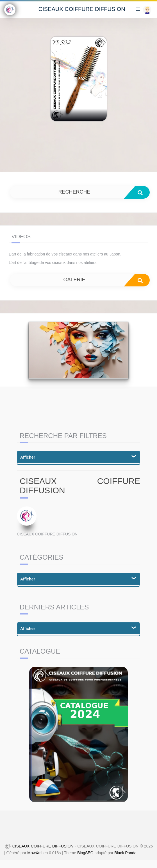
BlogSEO (85, 853)
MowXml (35, 853)
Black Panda (125, 853)
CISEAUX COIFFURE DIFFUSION (82, 9)
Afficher (28, 457)
